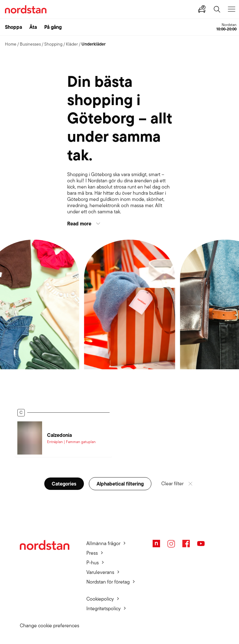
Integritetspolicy (104, 608)
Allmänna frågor (103, 543)
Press (92, 553)
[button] (119, 224)
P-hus (93, 563)
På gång (53, 27)
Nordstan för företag (108, 582)
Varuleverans (100, 572)
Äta (33, 27)
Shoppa (13, 27)
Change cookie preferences (50, 626)
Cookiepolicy (100, 599)
